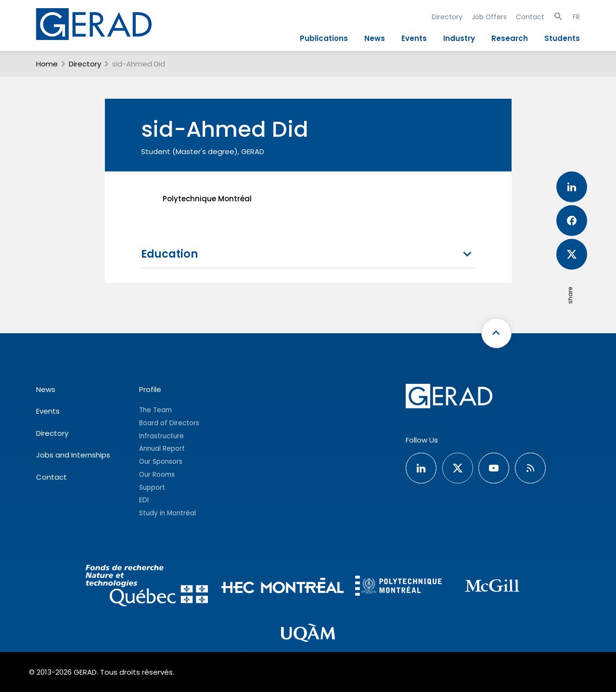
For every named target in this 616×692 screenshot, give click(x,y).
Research (510, 38)
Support (152, 488)
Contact (530, 17)
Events (414, 38)
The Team (155, 410)
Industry (459, 38)
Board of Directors (169, 423)
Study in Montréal (167, 513)
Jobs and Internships (73, 455)
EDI (144, 500)
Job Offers (489, 17)
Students (562, 38)
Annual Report (162, 449)
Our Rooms (157, 475)
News (375, 38)
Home (47, 64)
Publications (324, 38)
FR (576, 17)
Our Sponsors (161, 462)
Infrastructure (161, 436)
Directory (447, 17)
